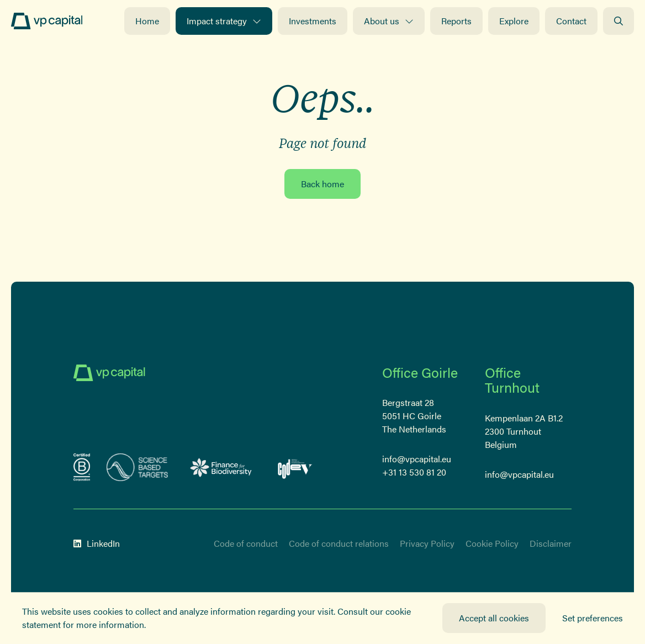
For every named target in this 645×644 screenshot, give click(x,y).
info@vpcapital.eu (417, 459)
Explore (514, 21)
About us (389, 21)
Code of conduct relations (339, 543)
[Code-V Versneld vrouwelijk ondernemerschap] (295, 467)
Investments (313, 21)
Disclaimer (551, 543)
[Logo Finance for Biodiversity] (221, 467)
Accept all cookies (494, 618)
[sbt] (137, 467)
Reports (456, 21)
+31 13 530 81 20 (414, 472)
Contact (571, 21)
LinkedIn (97, 543)
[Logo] (47, 21)
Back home (322, 184)
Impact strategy (224, 21)
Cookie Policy (492, 543)
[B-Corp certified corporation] (82, 467)
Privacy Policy (427, 543)
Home (147, 21)
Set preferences (593, 618)
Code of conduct (246, 543)
